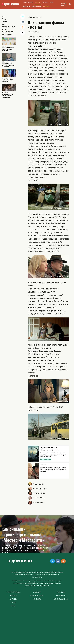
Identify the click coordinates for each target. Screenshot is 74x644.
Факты (4, 22)
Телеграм (61, 592)
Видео (4, 29)
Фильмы (45, 2)
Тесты (4, 19)
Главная (31, 17)
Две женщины (50, 239)
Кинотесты (27, 7)
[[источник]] (33, 180)
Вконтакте (61, 596)
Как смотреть (37, 7)
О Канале (37, 592)
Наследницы (35, 251)
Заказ (66, 236)
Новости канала (8, 32)
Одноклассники (61, 599)
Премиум (46, 7)
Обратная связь (37, 596)
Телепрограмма (28, 2)
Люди (52, 2)
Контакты (37, 599)
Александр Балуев (36, 83)
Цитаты (4, 24)
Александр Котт (36, 351)
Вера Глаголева (44, 217)
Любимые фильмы (9, 27)
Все (3, 17)
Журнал (38, 2)
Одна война (34, 239)
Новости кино (7, 34)
